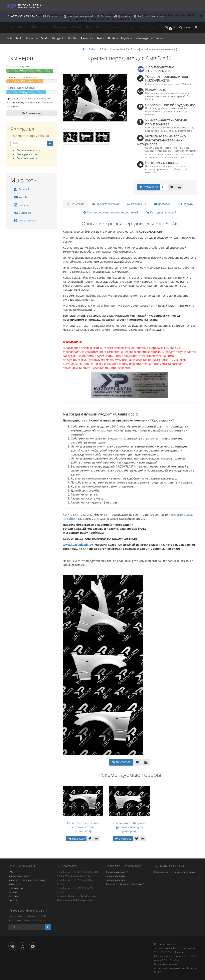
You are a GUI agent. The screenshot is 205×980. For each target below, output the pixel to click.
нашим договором (184, 872)
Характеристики (106, 204)
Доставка (122, 16)
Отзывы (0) (136, 204)
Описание (75, 204)
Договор (13, 892)
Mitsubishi (15, 38)
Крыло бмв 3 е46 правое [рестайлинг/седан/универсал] (130, 827)
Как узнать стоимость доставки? (27, 880)
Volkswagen (144, 38)
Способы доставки (116, 880)
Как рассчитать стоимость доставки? (111, 212)
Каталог (51, 16)
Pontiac (73, 38)
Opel (45, 38)
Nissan (32, 38)
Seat (101, 38)
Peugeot (59, 38)
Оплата (103, 16)
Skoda (113, 38)
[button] (170, 28)
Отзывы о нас (32, 113)
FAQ (138, 16)
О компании (16, 888)
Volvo (159, 38)
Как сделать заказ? (78, 16)
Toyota (126, 38)
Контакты (155, 16)
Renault (87, 38)
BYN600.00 (149, 187)
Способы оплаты (115, 876)
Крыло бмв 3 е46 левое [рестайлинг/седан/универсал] (83, 827)
